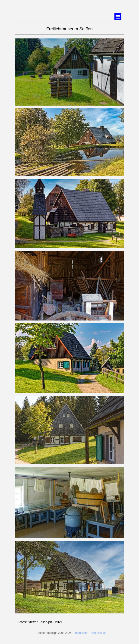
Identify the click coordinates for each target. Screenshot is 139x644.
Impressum (81, 633)
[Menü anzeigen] (118, 17)
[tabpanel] (69, 29)
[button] (69, 38)
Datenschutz (99, 633)
